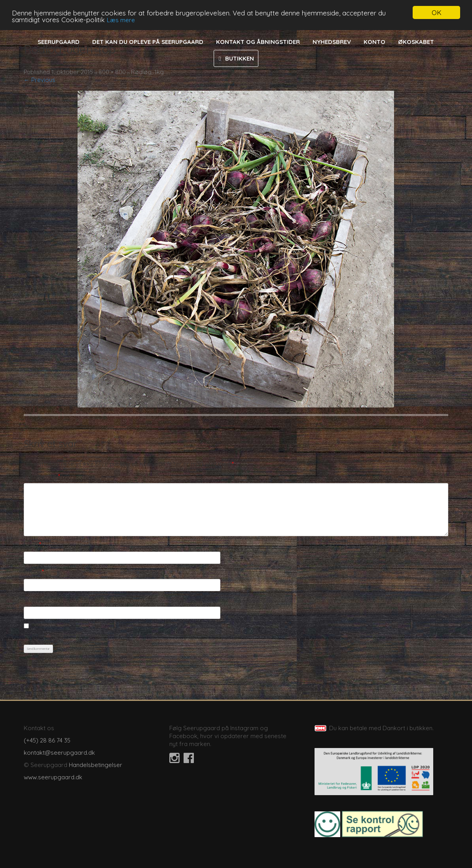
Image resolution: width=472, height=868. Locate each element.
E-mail (34, 572)
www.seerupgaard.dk (53, 777)
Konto (374, 42)
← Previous (40, 80)
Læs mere (121, 20)
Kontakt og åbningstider (258, 42)
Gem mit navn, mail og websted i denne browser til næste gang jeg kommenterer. (136, 635)
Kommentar (42, 476)
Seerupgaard (59, 42)
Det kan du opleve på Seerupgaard (148, 42)
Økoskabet (416, 42)
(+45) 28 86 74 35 (47, 740)
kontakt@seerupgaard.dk (59, 753)
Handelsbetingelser (96, 765)
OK (437, 12)
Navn (32, 544)
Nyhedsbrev (332, 42)
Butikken (240, 58)
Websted (36, 599)
